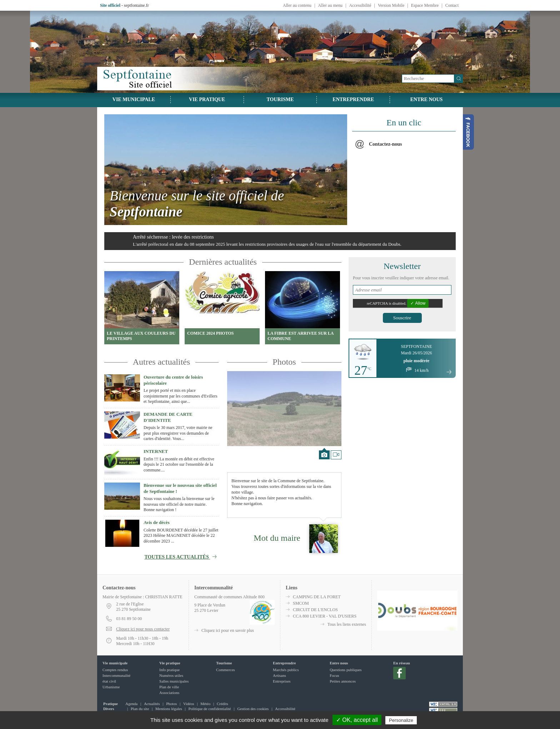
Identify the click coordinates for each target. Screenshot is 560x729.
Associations (169, 693)
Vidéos (189, 704)
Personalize (401, 720)
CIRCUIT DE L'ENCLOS (315, 610)
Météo (205, 704)
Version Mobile (391, 5)
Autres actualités (162, 362)
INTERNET (156, 451)
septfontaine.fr (136, 5)
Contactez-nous (386, 144)
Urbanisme (111, 687)
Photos (284, 362)
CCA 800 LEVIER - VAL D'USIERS (325, 616)
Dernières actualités (223, 262)
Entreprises (282, 681)
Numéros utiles (171, 675)
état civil (109, 681)
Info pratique (169, 670)
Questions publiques (346, 670)
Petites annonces (343, 681)
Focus (334, 675)
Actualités (152, 704)
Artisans (279, 675)
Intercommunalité (116, 675)
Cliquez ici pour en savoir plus (228, 630)
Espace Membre (425, 5)
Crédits (222, 704)
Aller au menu (330, 5)
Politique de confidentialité (210, 709)
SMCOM (301, 603)
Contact (452, 5)
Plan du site (140, 709)
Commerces (226, 670)
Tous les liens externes (347, 624)
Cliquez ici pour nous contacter (143, 629)
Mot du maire (277, 538)
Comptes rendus (115, 670)
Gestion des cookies (253, 709)
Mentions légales (169, 709)
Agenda (131, 704)
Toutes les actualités (181, 557)
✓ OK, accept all (357, 720)
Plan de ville (169, 687)
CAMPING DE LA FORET (317, 597)
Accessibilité (360, 5)
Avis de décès (157, 522)
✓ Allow (418, 303)
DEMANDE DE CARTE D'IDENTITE (168, 417)
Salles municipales (174, 681)
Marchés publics (286, 670)
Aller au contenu (297, 5)
